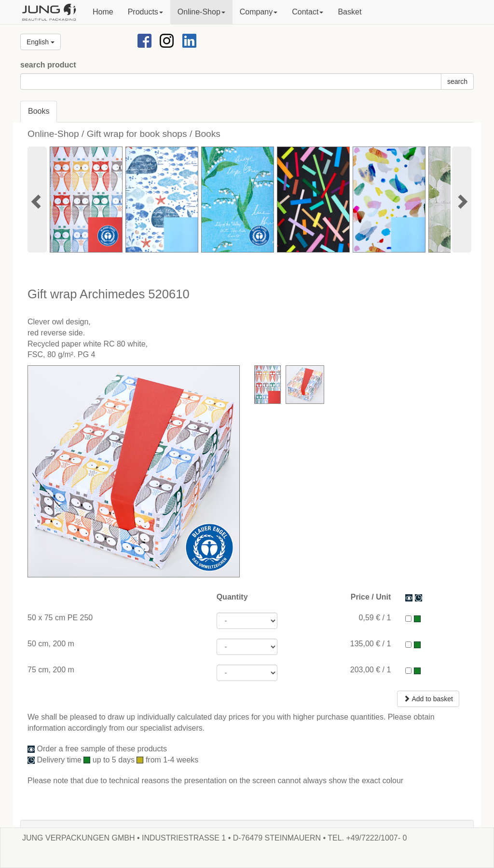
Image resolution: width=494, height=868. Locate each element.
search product (48, 65)
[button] (145, 12)
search (457, 81)
